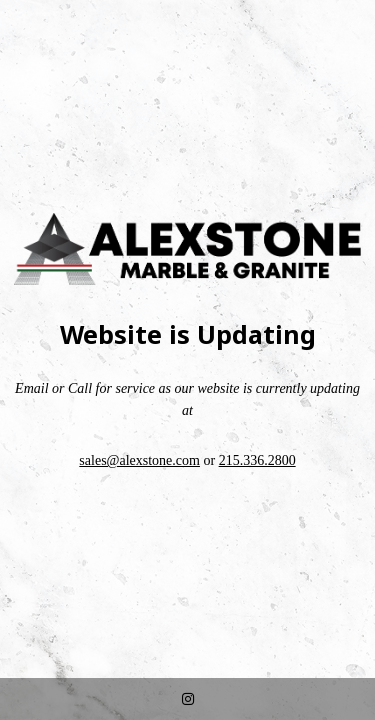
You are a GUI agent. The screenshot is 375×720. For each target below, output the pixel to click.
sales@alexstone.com (139, 460)
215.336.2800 (257, 460)
